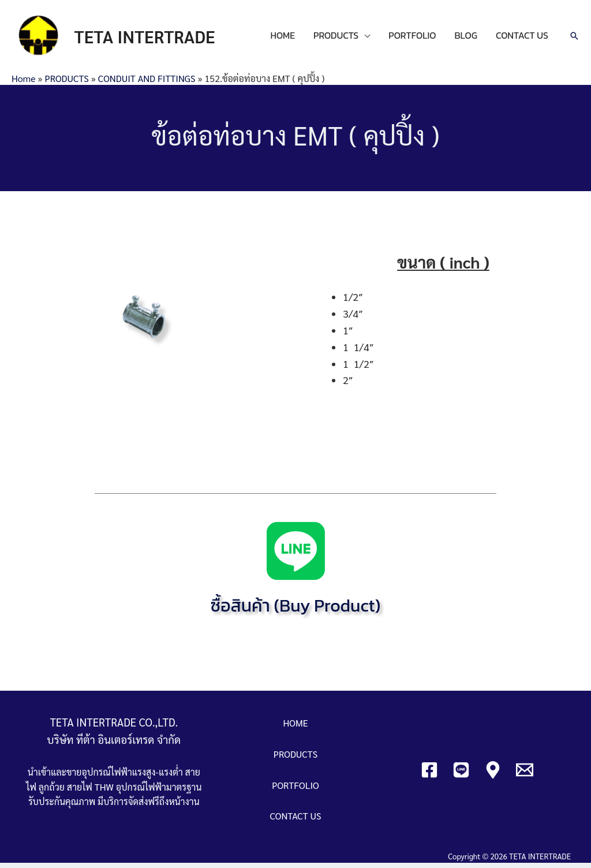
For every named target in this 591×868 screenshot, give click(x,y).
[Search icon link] (574, 39)
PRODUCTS (336, 38)
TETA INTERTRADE (151, 38)
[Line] (461, 774)
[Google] (493, 774)
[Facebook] (429, 774)
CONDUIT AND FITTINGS (147, 83)
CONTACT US (522, 38)
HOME (283, 38)
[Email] (525, 774)
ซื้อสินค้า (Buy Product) (295, 610)
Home (23, 83)
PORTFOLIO (412, 38)
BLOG (466, 38)
